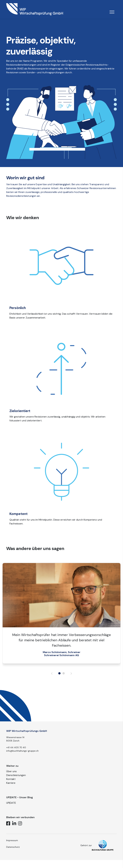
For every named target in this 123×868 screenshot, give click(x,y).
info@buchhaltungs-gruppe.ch (22, 755)
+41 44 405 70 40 (16, 751)
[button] (59, 677)
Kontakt (11, 783)
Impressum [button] (12, 844)
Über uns (11, 775)
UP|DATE (11, 807)
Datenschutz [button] (13, 851)
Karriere (11, 787)
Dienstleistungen (16, 779)
